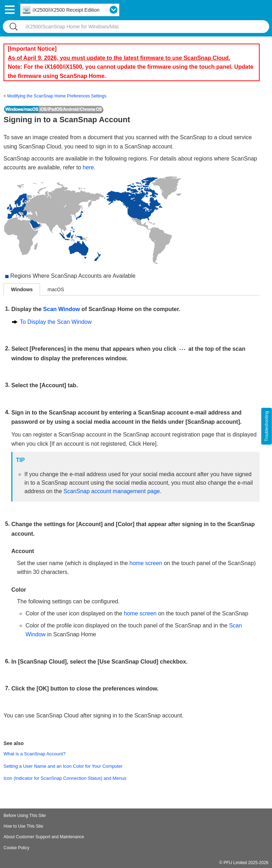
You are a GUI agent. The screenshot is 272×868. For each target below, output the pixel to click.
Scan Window (62, 309)
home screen (146, 563)
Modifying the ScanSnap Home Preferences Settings (57, 96)
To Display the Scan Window (56, 322)
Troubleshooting (267, 426)
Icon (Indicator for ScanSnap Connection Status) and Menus (65, 778)
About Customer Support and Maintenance (44, 837)
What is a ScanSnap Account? (35, 754)
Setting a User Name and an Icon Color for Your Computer (63, 766)
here (88, 167)
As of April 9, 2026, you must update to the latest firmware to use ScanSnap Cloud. (119, 58)
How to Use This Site (23, 826)
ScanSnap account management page (112, 491)
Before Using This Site (25, 816)
